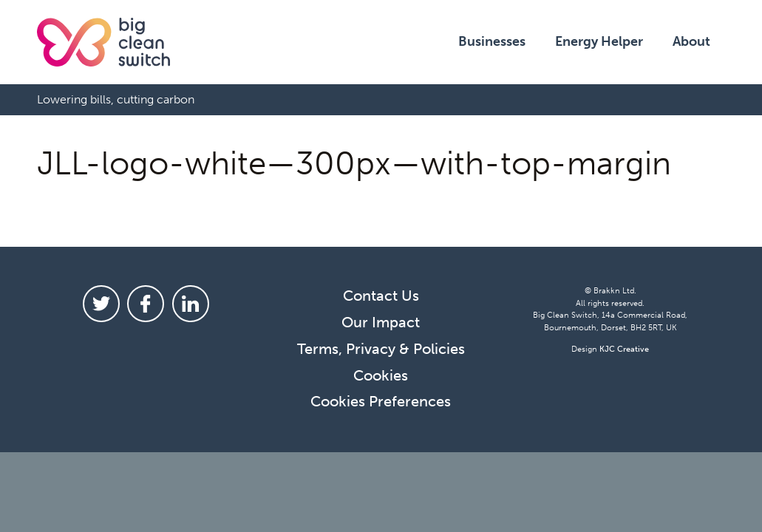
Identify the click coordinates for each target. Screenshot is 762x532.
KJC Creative (624, 349)
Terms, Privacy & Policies (381, 349)
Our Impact (381, 322)
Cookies (381, 375)
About (691, 41)
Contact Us (381, 296)
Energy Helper (599, 41)
